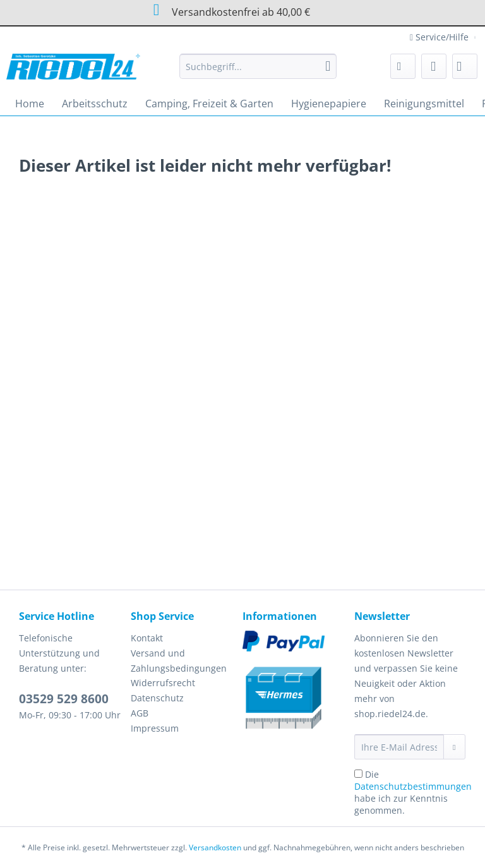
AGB (140, 713)
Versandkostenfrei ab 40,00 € (228, 10)
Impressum (155, 728)
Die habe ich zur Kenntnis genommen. (413, 792)
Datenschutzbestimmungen (413, 786)
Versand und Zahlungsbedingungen (179, 661)
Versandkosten (215, 847)
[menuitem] (258, 72)
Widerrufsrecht (163, 683)
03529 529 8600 (64, 699)
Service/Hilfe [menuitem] (440, 37)
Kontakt (147, 638)
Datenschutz (157, 698)
